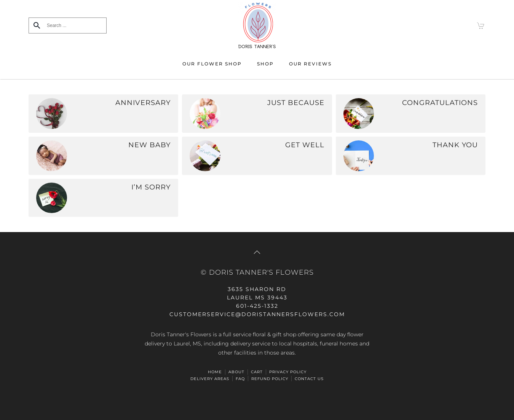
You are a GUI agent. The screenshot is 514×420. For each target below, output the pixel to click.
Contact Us (309, 379)
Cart (257, 372)
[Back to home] (257, 25)
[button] (257, 252)
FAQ (240, 379)
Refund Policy (270, 379)
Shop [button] (265, 64)
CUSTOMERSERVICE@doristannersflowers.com (257, 314)
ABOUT (236, 372)
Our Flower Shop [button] (212, 64)
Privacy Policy (288, 372)
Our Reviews (310, 64)
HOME (215, 372)
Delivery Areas (210, 379)
